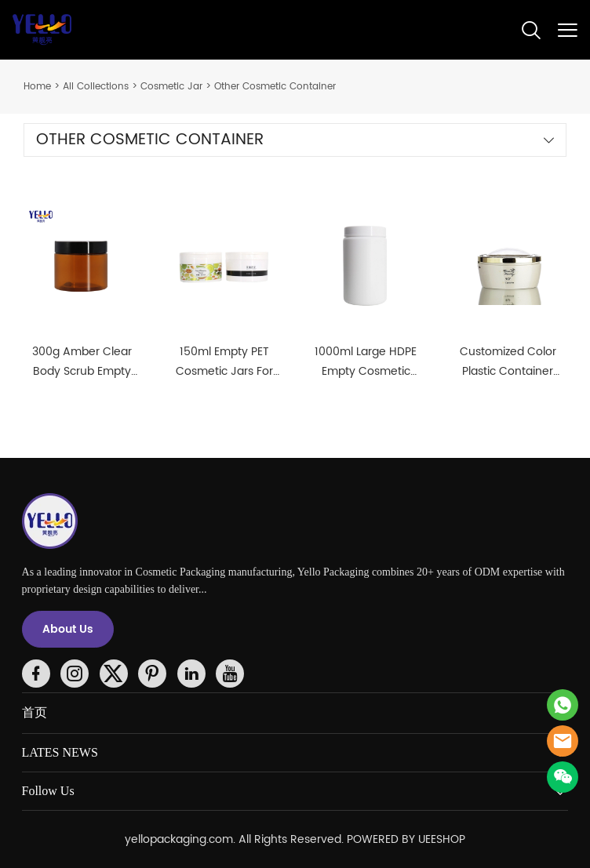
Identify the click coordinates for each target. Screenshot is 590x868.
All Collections (96, 87)
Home (37, 87)
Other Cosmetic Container (275, 87)
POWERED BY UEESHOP (406, 839)
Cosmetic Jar (171, 87)
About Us (68, 629)
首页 (35, 712)
